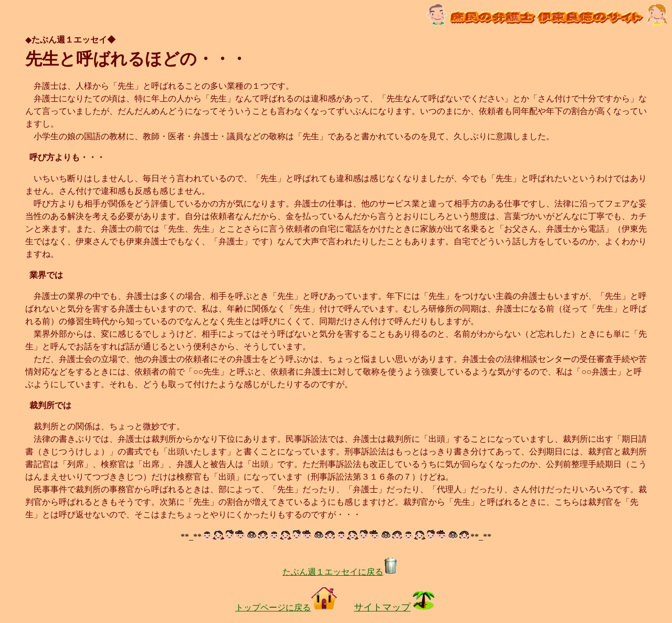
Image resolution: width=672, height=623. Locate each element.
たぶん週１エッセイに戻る (340, 572)
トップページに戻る (286, 608)
